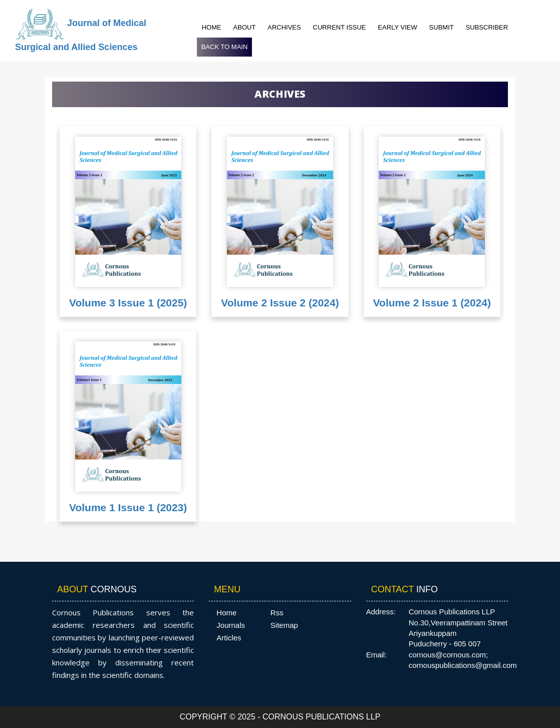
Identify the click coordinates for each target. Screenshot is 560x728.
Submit (442, 27)
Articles (229, 638)
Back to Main (225, 47)
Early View (397, 27)
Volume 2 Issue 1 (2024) (432, 303)
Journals (231, 625)
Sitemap (284, 625)
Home (212, 27)
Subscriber (487, 27)
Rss (277, 613)
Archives (284, 27)
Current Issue (340, 27)
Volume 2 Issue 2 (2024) (280, 303)
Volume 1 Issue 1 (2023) (128, 507)
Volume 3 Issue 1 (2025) (128, 303)
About (245, 27)
